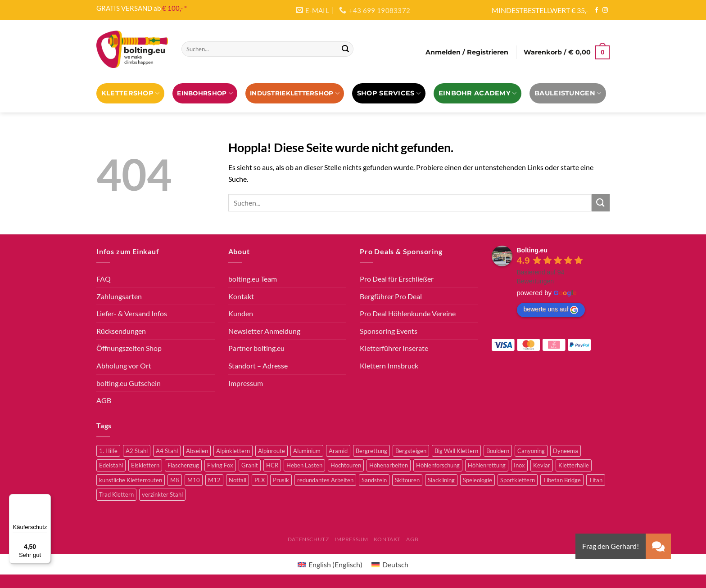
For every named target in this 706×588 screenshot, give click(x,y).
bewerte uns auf (551, 310)
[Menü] (45, 499)
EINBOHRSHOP (205, 93)
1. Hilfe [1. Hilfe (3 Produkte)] (108, 451)
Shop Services (389, 93)
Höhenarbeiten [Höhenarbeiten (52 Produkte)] (389, 465)
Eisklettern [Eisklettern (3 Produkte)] (145, 465)
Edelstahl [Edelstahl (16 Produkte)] (111, 465)
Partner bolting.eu (256, 348)
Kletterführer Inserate (394, 348)
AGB (104, 400)
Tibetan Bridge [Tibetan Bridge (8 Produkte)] (562, 480)
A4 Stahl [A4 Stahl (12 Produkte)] (167, 451)
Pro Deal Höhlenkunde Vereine (408, 313)
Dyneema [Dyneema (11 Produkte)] (566, 451)
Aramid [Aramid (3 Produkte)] (338, 451)
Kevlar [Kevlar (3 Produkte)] (542, 465)
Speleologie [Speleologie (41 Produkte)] (477, 480)
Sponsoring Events (389, 331)
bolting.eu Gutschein (129, 383)
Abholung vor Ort (124, 366)
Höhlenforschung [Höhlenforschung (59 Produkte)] (438, 465)
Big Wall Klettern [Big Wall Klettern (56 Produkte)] (456, 451)
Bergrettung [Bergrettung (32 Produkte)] (371, 451)
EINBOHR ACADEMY (478, 93)
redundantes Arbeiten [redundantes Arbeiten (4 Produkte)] (325, 480)
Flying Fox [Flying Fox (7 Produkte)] (220, 465)
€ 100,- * (174, 8)
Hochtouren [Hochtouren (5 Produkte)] (346, 465)
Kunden (241, 313)
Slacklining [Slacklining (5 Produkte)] (441, 480)
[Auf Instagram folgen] (605, 10)
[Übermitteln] (345, 49)
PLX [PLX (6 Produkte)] (260, 480)
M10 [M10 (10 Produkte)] (194, 480)
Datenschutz (308, 539)
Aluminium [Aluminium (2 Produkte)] (307, 451)
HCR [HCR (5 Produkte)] (272, 465)
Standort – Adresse (258, 366)
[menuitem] (330, 564)
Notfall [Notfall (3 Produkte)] (238, 480)
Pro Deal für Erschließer (397, 279)
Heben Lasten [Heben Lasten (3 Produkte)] (304, 465)
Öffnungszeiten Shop (129, 348)
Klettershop (131, 93)
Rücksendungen (121, 331)
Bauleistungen (568, 93)
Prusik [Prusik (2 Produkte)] (281, 480)
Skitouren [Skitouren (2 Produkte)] (407, 480)
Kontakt (241, 296)
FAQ (104, 279)
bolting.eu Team (253, 279)
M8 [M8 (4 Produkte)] (175, 480)
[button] (658, 546)
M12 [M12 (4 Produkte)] (214, 480)
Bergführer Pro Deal (391, 296)
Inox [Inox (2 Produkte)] (519, 465)
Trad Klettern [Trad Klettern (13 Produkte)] (116, 494)
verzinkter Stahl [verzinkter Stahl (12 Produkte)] (162, 494)
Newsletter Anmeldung (264, 331)
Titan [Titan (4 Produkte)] (596, 480)
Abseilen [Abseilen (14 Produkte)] (197, 451)
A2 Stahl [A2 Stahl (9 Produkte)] (137, 451)
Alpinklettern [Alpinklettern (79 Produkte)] (233, 451)
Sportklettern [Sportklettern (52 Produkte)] (518, 480)
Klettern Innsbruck (389, 366)
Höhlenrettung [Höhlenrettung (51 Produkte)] (487, 465)
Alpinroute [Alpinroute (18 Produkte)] (272, 451)
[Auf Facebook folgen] (597, 10)
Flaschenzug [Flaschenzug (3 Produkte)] (183, 465)
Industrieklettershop (295, 93)
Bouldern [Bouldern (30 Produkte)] (498, 451)
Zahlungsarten (119, 296)
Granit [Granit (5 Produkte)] (250, 465)
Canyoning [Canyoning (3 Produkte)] (531, 451)
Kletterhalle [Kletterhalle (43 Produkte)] (574, 465)
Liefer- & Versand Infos (132, 313)
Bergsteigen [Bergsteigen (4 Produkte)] (411, 451)
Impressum (246, 383)
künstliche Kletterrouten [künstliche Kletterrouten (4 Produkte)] (131, 480)
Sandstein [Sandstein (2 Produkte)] (374, 480)
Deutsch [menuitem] (395, 564)
